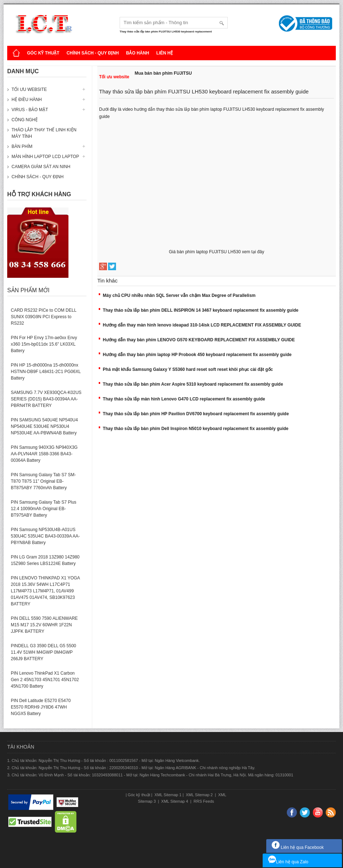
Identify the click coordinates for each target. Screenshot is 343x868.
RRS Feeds (203, 801)
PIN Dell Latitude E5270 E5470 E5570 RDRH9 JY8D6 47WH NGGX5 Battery (41, 707)
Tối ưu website (29, 89)
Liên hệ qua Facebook (298, 847)
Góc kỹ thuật (43, 53)
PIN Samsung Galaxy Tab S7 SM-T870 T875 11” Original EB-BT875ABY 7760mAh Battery (43, 481)
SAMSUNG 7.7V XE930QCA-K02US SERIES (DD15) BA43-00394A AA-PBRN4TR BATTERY (46, 399)
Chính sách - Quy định (93, 53)
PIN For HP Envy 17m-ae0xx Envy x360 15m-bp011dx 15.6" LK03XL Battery (44, 344)
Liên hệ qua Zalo (288, 862)
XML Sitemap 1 (168, 795)
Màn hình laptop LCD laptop (45, 157)
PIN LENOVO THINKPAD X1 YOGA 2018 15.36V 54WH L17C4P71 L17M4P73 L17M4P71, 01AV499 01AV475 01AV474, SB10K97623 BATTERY (45, 591)
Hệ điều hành (27, 100)
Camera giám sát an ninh (41, 167)
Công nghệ (25, 120)
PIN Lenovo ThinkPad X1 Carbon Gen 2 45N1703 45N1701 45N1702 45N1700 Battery (45, 680)
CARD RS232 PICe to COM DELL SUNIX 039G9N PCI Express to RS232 (44, 317)
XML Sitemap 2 (199, 795)
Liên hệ (165, 53)
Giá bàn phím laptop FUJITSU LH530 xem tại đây (217, 252)
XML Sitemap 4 (175, 801)
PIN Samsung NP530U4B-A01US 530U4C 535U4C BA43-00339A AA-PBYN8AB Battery (45, 536)
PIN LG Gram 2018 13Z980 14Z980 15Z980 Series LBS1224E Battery (45, 560)
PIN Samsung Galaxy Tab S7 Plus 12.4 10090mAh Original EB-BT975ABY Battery (44, 509)
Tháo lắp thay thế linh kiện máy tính (44, 133)
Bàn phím (22, 146)
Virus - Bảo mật (30, 110)
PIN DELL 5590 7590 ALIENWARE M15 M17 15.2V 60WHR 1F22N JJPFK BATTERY (44, 625)
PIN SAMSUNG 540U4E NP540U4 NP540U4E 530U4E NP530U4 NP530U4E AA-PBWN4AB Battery (44, 426)
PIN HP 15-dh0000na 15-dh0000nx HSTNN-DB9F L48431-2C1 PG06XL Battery (46, 372)
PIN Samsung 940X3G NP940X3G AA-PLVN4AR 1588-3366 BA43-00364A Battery (44, 454)
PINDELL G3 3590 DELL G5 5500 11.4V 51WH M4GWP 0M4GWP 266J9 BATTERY (43, 652)
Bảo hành (138, 53)
